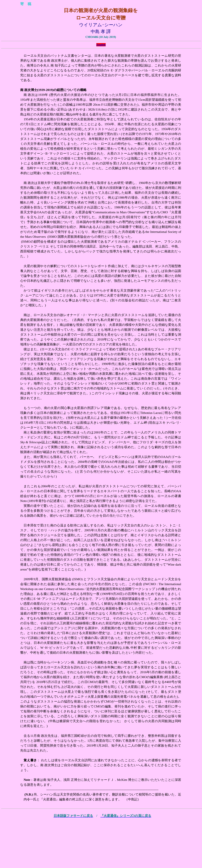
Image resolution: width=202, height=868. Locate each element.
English (101, 45)
